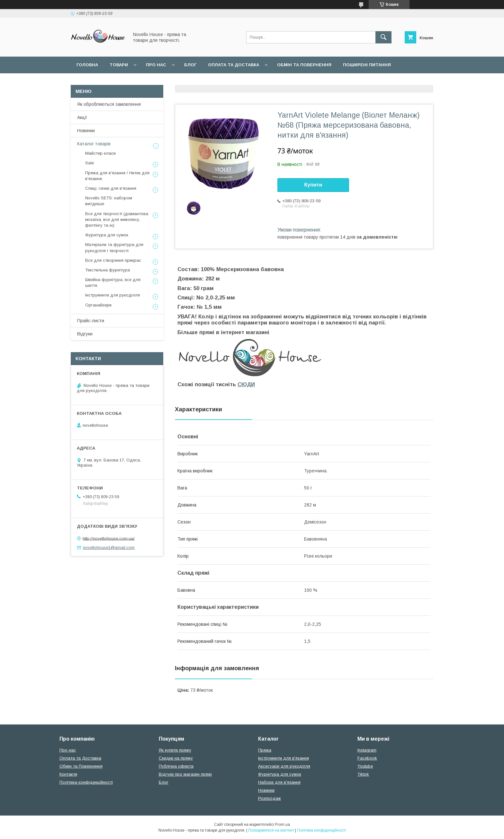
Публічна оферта (176, 766)
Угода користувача (101, 82)
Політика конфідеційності (170, 82)
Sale (90, 163)
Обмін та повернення (304, 65)
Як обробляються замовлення (109, 104)
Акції (82, 117)
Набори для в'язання (279, 782)
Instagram (367, 750)
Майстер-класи (100, 153)
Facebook (367, 758)
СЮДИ (246, 384)
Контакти (68, 774)
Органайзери (98, 305)
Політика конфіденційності (86, 782)
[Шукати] (383, 37)
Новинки (86, 131)
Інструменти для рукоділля (113, 295)
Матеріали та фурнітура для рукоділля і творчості (114, 247)
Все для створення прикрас (113, 260)
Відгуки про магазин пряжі (185, 774)
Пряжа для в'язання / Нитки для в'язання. (117, 176)
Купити (313, 185)
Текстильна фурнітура (108, 270)
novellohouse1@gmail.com (109, 547)
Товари (119, 65)
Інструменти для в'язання (283, 758)
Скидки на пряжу (176, 758)
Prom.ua (282, 825)
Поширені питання (367, 65)
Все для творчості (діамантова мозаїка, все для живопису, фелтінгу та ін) (117, 219)
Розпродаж (270, 798)
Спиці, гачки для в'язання (111, 188)
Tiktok (363, 774)
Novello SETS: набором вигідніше (109, 201)
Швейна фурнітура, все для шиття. (113, 283)
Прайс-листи (91, 321)
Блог (190, 65)
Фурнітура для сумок (107, 235)
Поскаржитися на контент (271, 830)
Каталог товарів (94, 144)
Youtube (365, 766)
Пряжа (265, 750)
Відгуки (85, 334)
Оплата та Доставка (234, 65)
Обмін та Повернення (81, 766)
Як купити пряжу (175, 750)
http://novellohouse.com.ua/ (109, 538)
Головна (87, 65)
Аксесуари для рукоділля (284, 766)
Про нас (156, 65)
